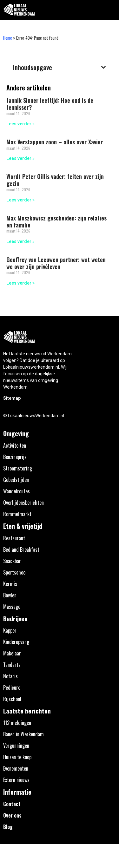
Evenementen (16, 768)
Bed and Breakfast (21, 549)
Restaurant (14, 538)
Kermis (10, 584)
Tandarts (12, 665)
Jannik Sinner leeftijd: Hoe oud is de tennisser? (50, 104)
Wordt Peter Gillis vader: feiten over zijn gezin (55, 180)
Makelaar (12, 653)
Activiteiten (15, 445)
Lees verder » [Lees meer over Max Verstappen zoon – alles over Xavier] (20, 158)
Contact (12, 804)
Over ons (12, 815)
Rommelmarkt (17, 514)
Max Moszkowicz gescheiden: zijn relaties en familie (56, 221)
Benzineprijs (15, 457)
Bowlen (10, 595)
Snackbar (12, 561)
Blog (8, 827)
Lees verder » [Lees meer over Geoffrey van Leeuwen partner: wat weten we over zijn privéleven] (20, 283)
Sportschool (15, 572)
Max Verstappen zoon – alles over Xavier (55, 142)
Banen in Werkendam (23, 734)
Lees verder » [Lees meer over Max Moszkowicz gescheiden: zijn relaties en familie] (20, 241)
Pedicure (12, 687)
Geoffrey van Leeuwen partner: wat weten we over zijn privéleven (56, 263)
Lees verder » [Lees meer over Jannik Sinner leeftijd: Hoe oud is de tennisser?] (20, 124)
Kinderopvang (16, 642)
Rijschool (12, 699)
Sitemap (12, 398)
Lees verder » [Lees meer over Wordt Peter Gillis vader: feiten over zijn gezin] (20, 200)
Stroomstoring (18, 468)
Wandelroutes (17, 491)
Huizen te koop (17, 757)
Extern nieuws (16, 780)
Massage (12, 607)
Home (8, 38)
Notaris (10, 676)
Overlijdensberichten (23, 503)
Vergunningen (16, 746)
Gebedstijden (16, 480)
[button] (111, 10)
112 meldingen (17, 723)
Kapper (10, 630)
